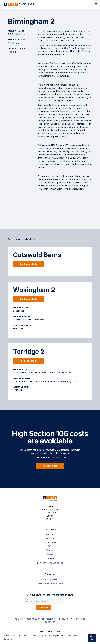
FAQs (50, 546)
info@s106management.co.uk (50, 584)
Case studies (50, 542)
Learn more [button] (10, 639)
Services (50, 538)
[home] (20, 4)
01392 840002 (56, 457)
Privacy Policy (65, 619)
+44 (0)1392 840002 (50, 580)
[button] (96, 4)
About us (50, 534)
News (50, 554)
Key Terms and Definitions (50, 563)
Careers (50, 558)
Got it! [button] (92, 638)
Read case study (28, 264)
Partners (50, 550)
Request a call (50, 466)
